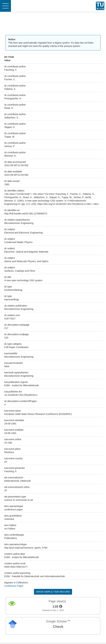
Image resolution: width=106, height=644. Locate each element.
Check (58, 626)
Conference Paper (14, 586)
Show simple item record (53, 592)
